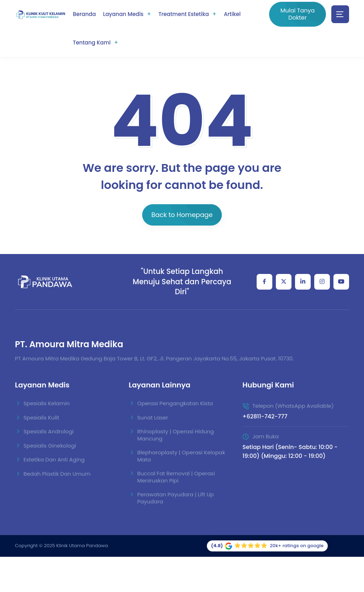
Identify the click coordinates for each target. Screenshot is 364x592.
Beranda (84, 14)
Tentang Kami (92, 43)
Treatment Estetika (184, 14)
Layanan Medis (123, 14)
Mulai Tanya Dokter (298, 14)
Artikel (232, 14)
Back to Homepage (182, 215)
